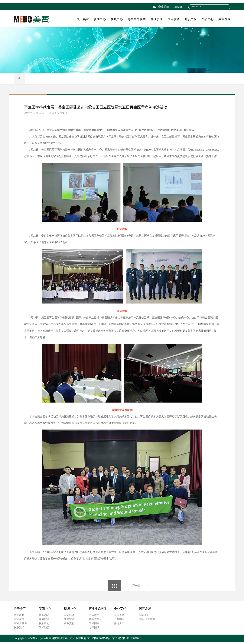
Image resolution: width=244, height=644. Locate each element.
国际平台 (144, 617)
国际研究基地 (147, 621)
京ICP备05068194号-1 (99, 640)
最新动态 (44, 617)
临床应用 (94, 617)
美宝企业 (224, 19)
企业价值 (119, 617)
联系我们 (19, 629)
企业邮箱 (161, 7)
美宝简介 (19, 617)
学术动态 (44, 629)
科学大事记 (96, 621)
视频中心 (117, 19)
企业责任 (157, 19)
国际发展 (174, 19)
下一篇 (136, 588)
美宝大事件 (20, 625)
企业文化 (69, 625)
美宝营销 (19, 621)
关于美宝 (83, 19)
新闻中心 (100, 19)
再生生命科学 (137, 19)
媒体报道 (44, 621)
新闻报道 (69, 621)
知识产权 (190, 19)
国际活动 (69, 617)
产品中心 (207, 19)
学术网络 (94, 625)
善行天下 (119, 625)
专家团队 (94, 629)
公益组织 (119, 621)
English (179, 7)
